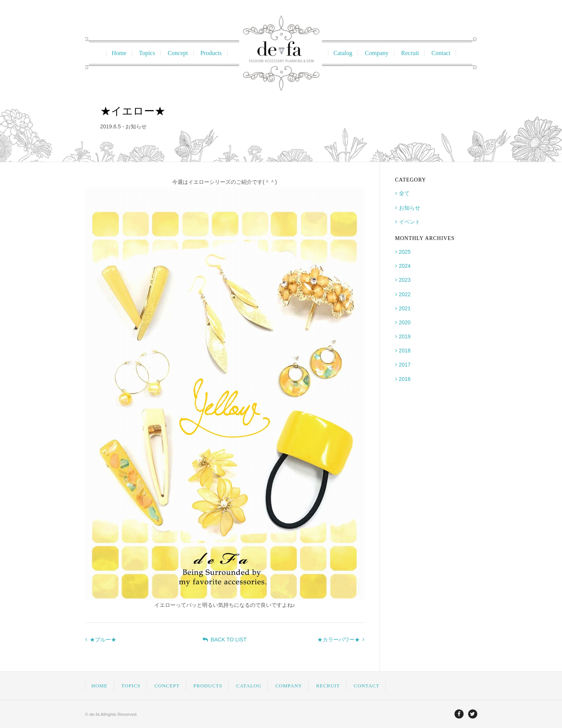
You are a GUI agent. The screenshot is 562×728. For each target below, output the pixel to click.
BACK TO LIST (224, 640)
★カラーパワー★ (341, 640)
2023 (405, 280)
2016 (405, 379)
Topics (147, 53)
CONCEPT (167, 686)
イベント (410, 222)
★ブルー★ (101, 640)
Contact (441, 53)
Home (119, 53)
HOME (100, 686)
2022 (405, 294)
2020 (405, 322)
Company (377, 53)
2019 (405, 336)
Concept (178, 53)
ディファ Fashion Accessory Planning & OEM (281, 53)
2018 (405, 351)
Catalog (343, 53)
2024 (405, 266)
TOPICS (131, 686)
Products (211, 53)
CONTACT (366, 686)
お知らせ (410, 208)
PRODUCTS (208, 686)
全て (404, 193)
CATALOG (249, 686)
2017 (405, 365)
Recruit (410, 53)
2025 (405, 252)
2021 (405, 308)
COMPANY (289, 686)
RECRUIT (328, 686)
